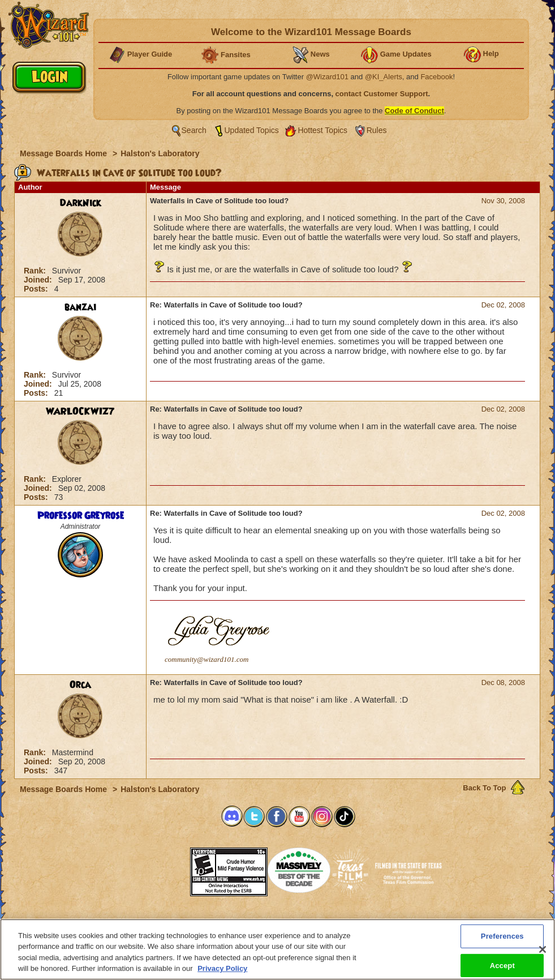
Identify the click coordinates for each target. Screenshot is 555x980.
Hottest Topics (322, 130)
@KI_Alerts (384, 77)
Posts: (37, 289)
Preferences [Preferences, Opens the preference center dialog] (502, 941)
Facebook (436, 77)
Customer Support (275, 922)
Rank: (36, 271)
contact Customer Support (382, 94)
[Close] (543, 955)
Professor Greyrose (81, 516)
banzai (80, 307)
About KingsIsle (337, 922)
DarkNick (81, 203)
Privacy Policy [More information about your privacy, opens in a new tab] (222, 974)
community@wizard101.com (206, 659)
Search (194, 130)
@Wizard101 (327, 77)
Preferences (388, 922)
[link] (162, 868)
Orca (80, 685)
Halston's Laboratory (160, 153)
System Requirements (205, 922)
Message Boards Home (64, 153)
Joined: (39, 280)
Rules (377, 130)
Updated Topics (252, 130)
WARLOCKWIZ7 (80, 412)
